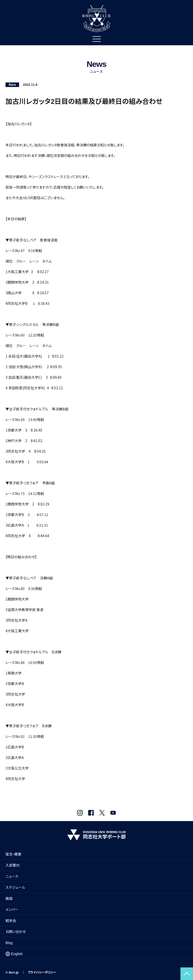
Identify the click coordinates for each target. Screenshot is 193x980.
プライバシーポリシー (42, 972)
